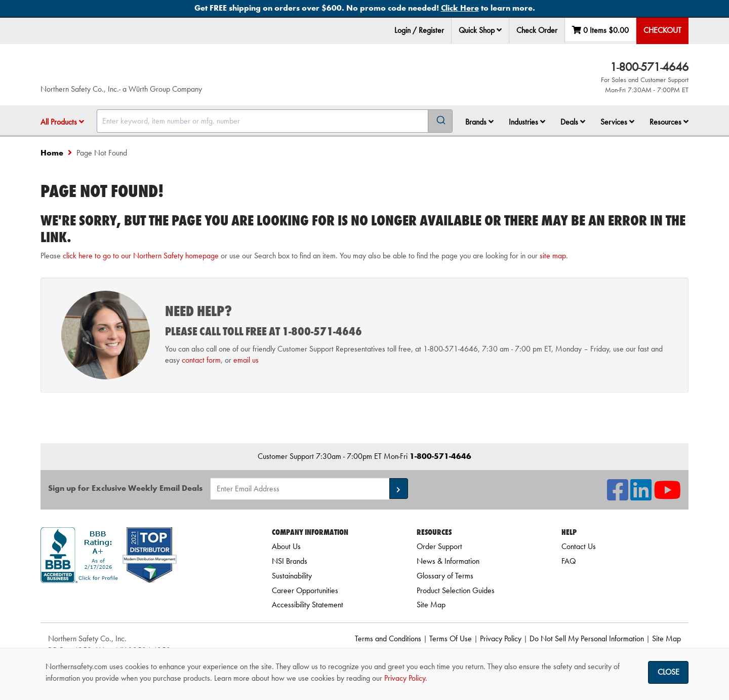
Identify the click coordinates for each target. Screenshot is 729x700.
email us (246, 360)
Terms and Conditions (388, 638)
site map (553, 256)
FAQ (569, 561)
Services (617, 122)
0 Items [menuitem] (600, 30)
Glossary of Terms (445, 576)
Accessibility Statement (308, 605)
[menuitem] (480, 31)
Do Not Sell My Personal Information (587, 638)
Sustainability (292, 576)
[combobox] (275, 121)
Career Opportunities (305, 590)
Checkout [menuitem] (662, 30)
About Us (286, 546)
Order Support (439, 546)
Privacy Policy (501, 638)
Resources (669, 122)
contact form (201, 360)
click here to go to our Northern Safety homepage (141, 256)
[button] (499, 30)
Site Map (431, 605)
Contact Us (579, 546)
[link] (143, 601)
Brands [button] (479, 122)
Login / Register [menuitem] (419, 30)
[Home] (161, 71)
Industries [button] (527, 122)
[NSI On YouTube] (667, 496)
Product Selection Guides (456, 590)
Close (669, 672)
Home (52, 153)
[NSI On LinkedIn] (641, 496)
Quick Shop (480, 30)
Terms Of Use (451, 638)
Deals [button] (573, 122)
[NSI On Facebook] (618, 496)
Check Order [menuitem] (537, 30)
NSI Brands (290, 561)
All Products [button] (62, 122)
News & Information (448, 561)
